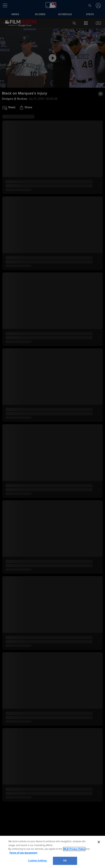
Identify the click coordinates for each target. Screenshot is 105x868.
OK (65, 861)
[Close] (99, 842)
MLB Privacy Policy (74, 849)
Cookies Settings (37, 861)
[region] (52, 852)
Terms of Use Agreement (23, 853)
